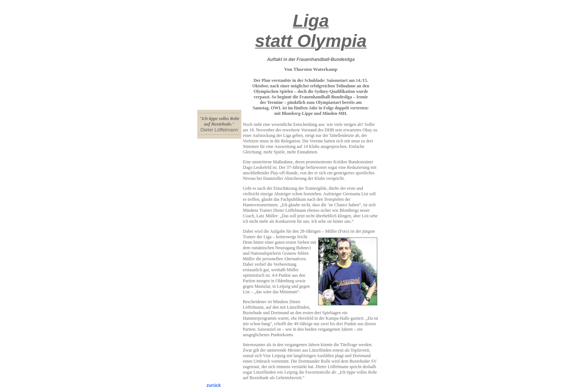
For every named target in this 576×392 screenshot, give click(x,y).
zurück (214, 385)
